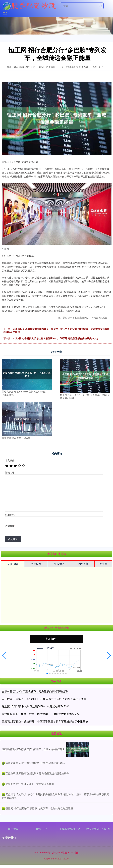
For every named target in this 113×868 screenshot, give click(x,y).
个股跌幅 (36, 564)
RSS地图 (62, 853)
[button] (4, 656)
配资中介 (42, 829)
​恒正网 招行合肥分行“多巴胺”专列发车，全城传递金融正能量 (39, 808)
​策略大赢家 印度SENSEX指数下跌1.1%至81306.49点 (35, 763)
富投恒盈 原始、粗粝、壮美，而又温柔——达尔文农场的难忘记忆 (41, 714)
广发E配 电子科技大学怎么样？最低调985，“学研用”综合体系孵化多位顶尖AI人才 (56, 338)
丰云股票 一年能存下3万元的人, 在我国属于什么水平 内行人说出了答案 (44, 699)
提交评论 (13, 539)
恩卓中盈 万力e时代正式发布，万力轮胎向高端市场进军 (35, 691)
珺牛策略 (13, 829)
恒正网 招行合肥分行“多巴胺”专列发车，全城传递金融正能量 (33, 749)
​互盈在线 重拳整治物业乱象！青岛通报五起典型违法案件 (37, 773)
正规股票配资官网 (70, 829)
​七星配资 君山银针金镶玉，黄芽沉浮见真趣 (30, 784)
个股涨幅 (13, 564)
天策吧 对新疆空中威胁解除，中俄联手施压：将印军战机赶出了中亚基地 (45, 722)
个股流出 (83, 564)
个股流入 (59, 564)
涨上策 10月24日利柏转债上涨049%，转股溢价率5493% (35, 706)
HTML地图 (73, 853)
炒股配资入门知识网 (98, 829)
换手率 (103, 564)
